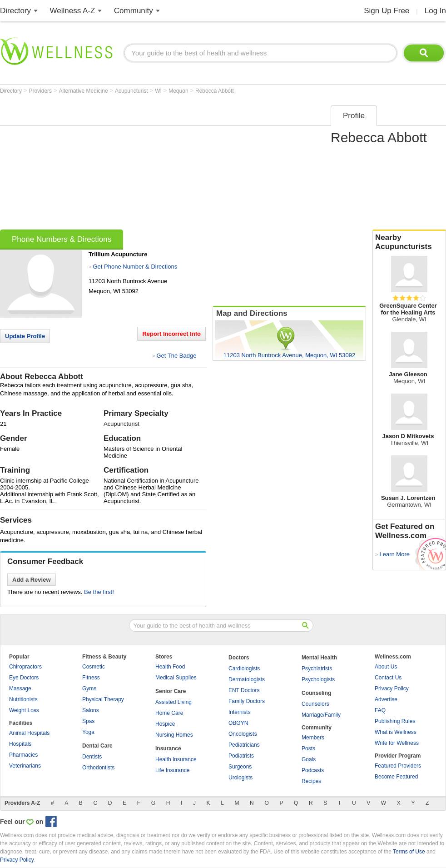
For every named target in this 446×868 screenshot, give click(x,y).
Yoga (88, 732)
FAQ (380, 710)
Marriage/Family (321, 715)
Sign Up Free (387, 11)
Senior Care (171, 691)
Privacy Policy (392, 688)
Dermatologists (247, 679)
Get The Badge (176, 356)
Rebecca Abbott (215, 91)
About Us (386, 667)
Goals (309, 759)
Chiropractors (25, 667)
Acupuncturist (132, 91)
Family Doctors (247, 701)
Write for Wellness (397, 743)
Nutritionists (23, 699)
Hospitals (20, 744)
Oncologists (243, 734)
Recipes (311, 781)
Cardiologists (244, 668)
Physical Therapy (103, 699)
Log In (435, 11)
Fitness (91, 678)
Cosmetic (94, 667)
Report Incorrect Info (171, 334)
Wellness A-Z (73, 11)
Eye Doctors (24, 678)
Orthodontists (98, 768)
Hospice (165, 724)
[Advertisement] (147, 165)
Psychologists (318, 679)
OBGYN (238, 723)
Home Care (169, 713)
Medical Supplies (176, 678)
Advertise (386, 699)
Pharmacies (23, 755)
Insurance (168, 748)
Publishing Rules (395, 721)
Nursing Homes (174, 735)
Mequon (179, 91)
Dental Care (97, 746)
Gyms (89, 688)
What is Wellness (396, 732)
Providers (41, 91)
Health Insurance (176, 759)
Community (134, 11)
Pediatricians (244, 745)
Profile (354, 116)
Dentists (92, 757)
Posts (308, 748)
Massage (20, 688)
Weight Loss (24, 710)
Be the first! (99, 592)
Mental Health (319, 658)
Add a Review (32, 580)
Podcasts (313, 770)
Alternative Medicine (84, 91)
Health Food (170, 667)
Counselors (315, 704)
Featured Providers (398, 766)
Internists (240, 712)
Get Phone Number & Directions (135, 267)
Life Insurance (172, 770)
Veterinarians (25, 766)
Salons (91, 710)
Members (313, 738)
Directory (15, 11)
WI (159, 91)
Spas (88, 721)
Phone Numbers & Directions (62, 239)
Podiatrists (241, 756)
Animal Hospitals (29, 733)
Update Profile (25, 336)
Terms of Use (409, 852)
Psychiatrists (317, 668)
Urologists (240, 778)
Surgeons (240, 767)
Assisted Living (173, 702)
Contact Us (388, 678)
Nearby (409, 242)
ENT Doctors (244, 690)
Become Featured (396, 777)
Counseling (316, 693)
